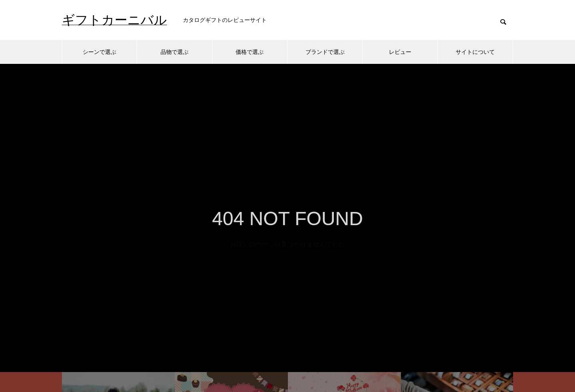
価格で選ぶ (250, 52)
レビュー (400, 52)
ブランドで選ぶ (325, 52)
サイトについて (475, 52)
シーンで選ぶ (99, 52)
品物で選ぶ (174, 52)
